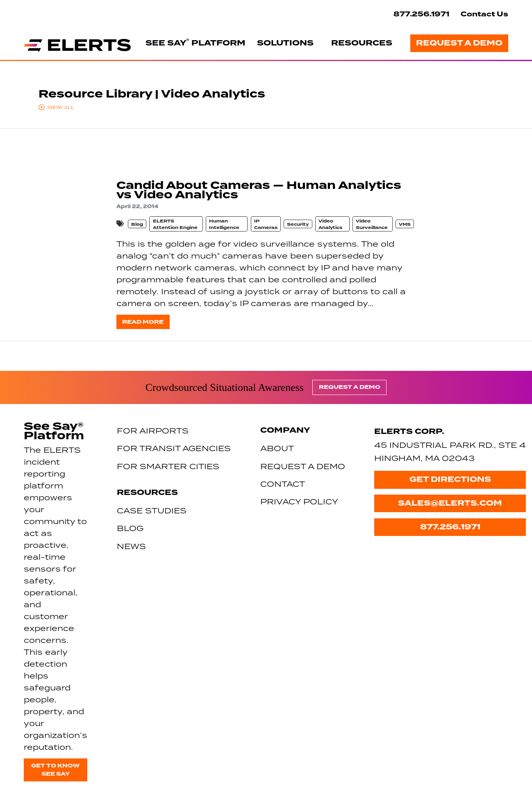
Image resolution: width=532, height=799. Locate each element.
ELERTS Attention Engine (175, 224)
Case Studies (152, 510)
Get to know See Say (55, 770)
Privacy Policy (299, 501)
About (277, 448)
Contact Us (484, 14)
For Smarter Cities (168, 466)
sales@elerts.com (450, 503)
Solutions (285, 43)
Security (298, 224)
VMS (405, 224)
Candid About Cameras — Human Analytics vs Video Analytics (259, 190)
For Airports (153, 430)
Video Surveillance (372, 224)
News (131, 546)
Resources (362, 43)
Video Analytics (330, 224)
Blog (137, 224)
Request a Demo (459, 43)
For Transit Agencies (174, 448)
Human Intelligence (224, 224)
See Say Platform (196, 43)
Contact (283, 484)
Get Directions (450, 479)
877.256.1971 (421, 14)
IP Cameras (266, 224)
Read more (143, 322)
